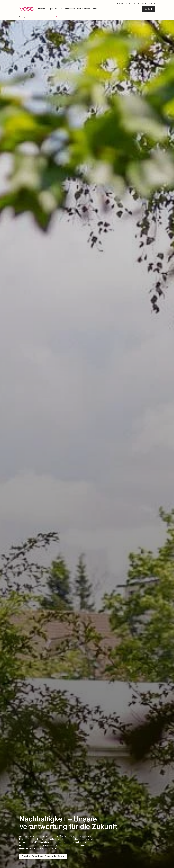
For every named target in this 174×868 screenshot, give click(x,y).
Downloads (128, 3)
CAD (135, 3)
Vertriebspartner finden (145, 3)
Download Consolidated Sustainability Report (43, 856)
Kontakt (148, 9)
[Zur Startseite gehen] (26, 9)
